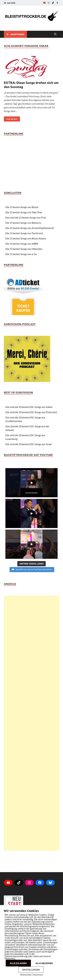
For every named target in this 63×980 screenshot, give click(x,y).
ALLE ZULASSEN (18, 963)
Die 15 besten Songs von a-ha (21, 254)
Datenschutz (26, 975)
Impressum (38, 975)
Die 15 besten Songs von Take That (24, 212)
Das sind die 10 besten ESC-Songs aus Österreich (31, 412)
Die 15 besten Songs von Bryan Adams (26, 238)
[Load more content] (31, 564)
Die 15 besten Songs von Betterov (23, 223)
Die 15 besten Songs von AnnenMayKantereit (30, 228)
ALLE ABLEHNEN (44, 963)
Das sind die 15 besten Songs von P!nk (26, 217)
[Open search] (55, 34)
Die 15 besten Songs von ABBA (22, 244)
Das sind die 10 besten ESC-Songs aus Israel (28, 444)
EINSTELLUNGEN (31, 970)
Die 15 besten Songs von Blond (22, 207)
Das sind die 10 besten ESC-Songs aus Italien (29, 407)
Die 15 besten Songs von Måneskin (24, 249)
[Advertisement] (31, 723)
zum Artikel (11, 118)
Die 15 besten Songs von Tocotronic (24, 233)
